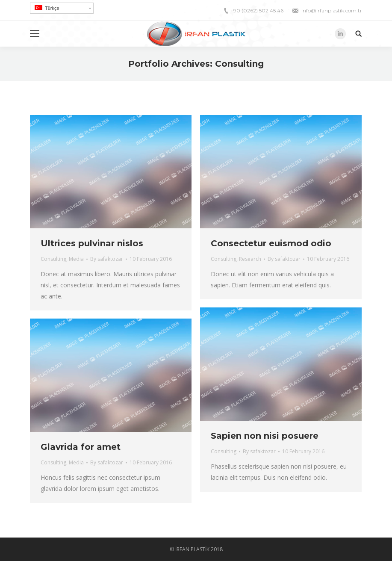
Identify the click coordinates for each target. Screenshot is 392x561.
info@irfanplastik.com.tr (332, 10)
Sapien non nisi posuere (265, 436)
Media (76, 259)
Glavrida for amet (81, 447)
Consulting (53, 259)
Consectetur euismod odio (271, 243)
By (107, 259)
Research (250, 259)
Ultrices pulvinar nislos (92, 243)
